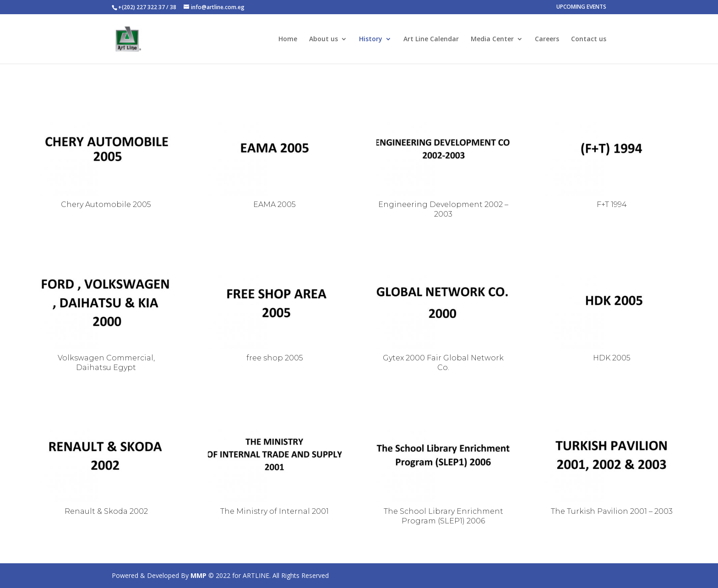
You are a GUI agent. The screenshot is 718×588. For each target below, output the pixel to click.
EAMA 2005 (275, 204)
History (371, 39)
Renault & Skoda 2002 (106, 511)
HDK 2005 (612, 358)
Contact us (589, 39)
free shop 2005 (275, 358)
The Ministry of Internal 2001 (275, 511)
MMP (199, 575)
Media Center (492, 39)
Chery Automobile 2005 (106, 204)
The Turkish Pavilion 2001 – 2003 (612, 511)
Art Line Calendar (431, 39)
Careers (547, 39)
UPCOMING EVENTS (581, 7)
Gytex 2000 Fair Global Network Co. (443, 363)
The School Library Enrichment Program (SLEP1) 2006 (443, 516)
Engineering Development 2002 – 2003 (443, 209)
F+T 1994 (612, 204)
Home (288, 39)
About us (324, 39)
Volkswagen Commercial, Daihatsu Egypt (106, 363)
